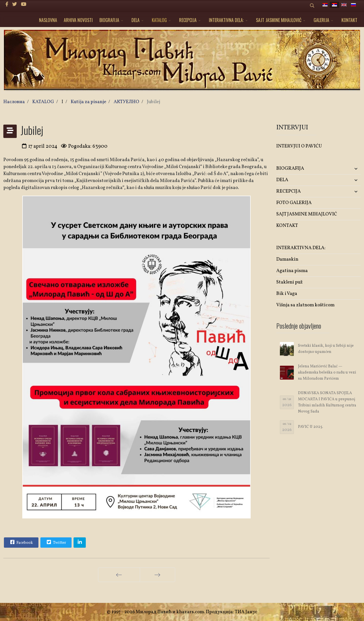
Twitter (56, 542)
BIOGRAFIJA (109, 20)
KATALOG (159, 20)
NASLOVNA (48, 20)
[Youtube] (24, 5)
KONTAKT (349, 20)
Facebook (21, 542)
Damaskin (287, 259)
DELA (135, 20)
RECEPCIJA (188, 20)
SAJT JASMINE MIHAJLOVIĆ (279, 20)
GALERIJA (321, 20)
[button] (347, 169)
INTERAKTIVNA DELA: (226, 20)
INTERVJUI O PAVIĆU (299, 146)
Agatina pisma (292, 271)
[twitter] (15, 5)
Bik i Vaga (287, 294)
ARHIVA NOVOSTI (78, 20)
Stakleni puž (290, 282)
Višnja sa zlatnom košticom (305, 305)
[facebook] (7, 5)
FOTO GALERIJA (294, 203)
